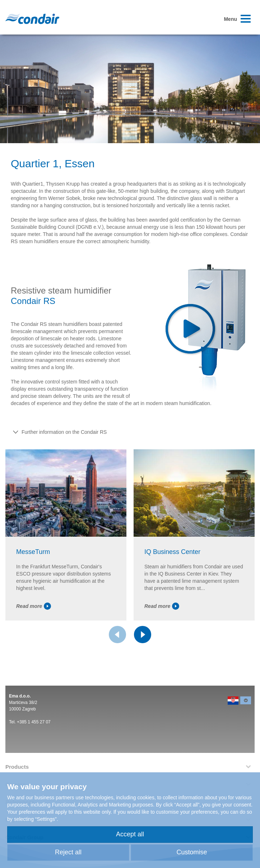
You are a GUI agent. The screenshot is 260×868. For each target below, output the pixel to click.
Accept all (130, 834)
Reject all (68, 852)
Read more (34, 606)
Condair (32, 19)
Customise (192, 852)
